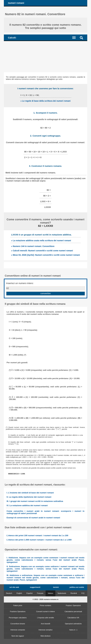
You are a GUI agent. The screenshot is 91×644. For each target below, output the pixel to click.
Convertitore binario (18, 624)
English (19, 593)
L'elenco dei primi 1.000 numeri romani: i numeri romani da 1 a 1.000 (39, 540)
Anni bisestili (45, 624)
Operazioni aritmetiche (73, 624)
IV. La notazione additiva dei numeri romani (27, 505)
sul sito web (14, 587)
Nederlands (62, 593)
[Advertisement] (46, 57)
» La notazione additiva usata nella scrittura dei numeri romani (41, 241)
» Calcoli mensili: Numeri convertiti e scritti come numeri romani (42, 251)
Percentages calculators (18, 618)
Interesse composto (18, 630)
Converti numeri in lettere (45, 612)
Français (40, 593)
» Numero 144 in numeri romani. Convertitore (33, 246)
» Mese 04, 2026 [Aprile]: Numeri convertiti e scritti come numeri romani (46, 255)
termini (56, 587)
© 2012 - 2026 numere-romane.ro (45, 599)
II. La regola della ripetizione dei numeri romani (29, 497)
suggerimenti (35, 587)
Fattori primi (18, 606)
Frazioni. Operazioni (73, 606)
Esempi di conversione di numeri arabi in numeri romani (33, 518)
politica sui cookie (77, 587)
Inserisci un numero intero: (20, 283)
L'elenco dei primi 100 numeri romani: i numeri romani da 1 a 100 (37, 535)
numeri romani (16, 3)
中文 (83, 593)
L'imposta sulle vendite (45, 618)
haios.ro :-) (73, 630)
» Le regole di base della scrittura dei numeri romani (46, 101)
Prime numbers (45, 606)
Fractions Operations (18, 612)
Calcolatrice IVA (73, 618)
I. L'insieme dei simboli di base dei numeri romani (30, 493)
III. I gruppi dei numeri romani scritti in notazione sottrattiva (35, 501)
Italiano (50, 593)
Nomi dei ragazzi (18, 636)
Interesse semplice (45, 630)
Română (74, 593)
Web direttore (46, 636)
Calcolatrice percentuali (73, 612)
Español (29, 593)
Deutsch (9, 593)
